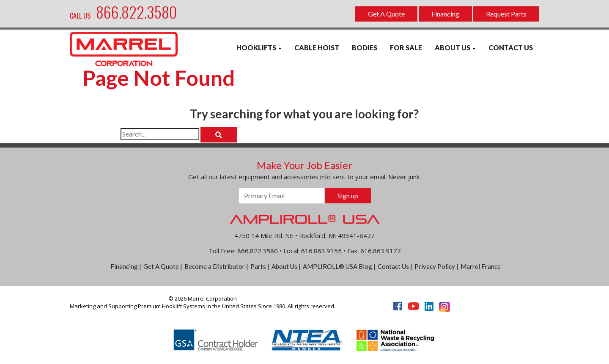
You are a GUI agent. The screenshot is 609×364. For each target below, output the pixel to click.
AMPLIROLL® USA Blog (337, 266)
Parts (258, 266)
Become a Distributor (215, 266)
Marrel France (481, 266)
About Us (284, 266)
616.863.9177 (381, 251)
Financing (445, 14)
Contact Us (393, 266)
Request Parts (506, 14)
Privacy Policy (435, 266)
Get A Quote (386, 14)
